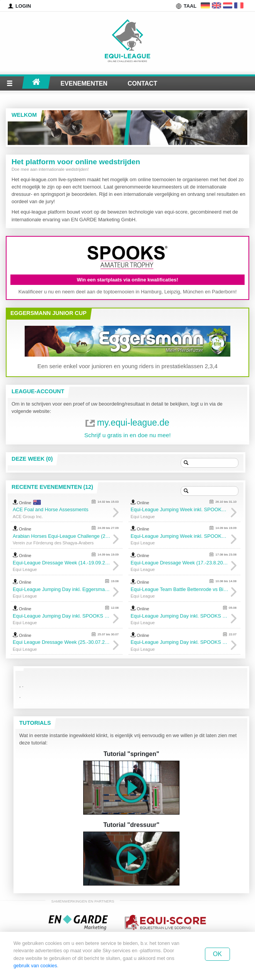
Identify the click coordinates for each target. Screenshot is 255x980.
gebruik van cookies (35, 966)
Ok (217, 954)
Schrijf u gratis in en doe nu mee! (128, 435)
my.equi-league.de (133, 423)
